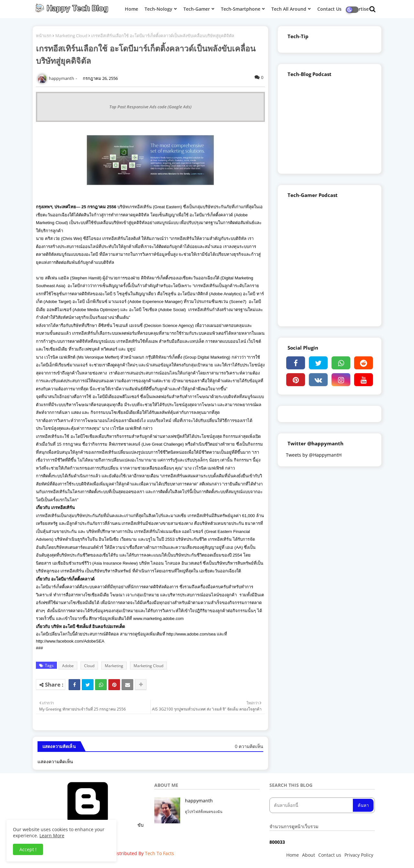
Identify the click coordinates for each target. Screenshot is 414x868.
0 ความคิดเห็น (249, 746)
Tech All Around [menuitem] (289, 9)
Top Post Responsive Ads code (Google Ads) (150, 107)
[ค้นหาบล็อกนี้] (312, 805)
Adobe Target (57, 302)
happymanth (199, 801)
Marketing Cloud (71, 36)
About (309, 855)
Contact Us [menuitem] (329, 9)
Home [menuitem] (131, 9)
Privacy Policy (359, 855)
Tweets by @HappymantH (314, 455)
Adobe (68, 666)
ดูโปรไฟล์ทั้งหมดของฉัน (204, 812)
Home (293, 855)
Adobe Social (172, 310)
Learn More (52, 835)
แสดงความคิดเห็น (55, 761)
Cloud (89, 666)
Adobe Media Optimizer (96, 310)
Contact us (330, 855)
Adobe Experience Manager (155, 302)
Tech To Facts (159, 853)
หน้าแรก (44, 36)
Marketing (114, 666)
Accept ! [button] (28, 849)
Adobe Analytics (226, 294)
